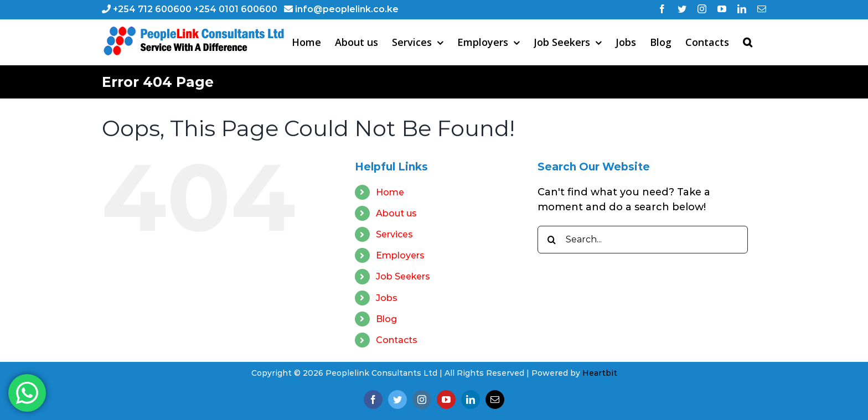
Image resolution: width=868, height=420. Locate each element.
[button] (748, 42)
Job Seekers (403, 276)
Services (394, 234)
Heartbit (600, 373)
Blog (386, 319)
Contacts (397, 340)
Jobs (387, 298)
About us (396, 213)
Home (390, 192)
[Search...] (643, 240)
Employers (400, 255)
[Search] (551, 240)
